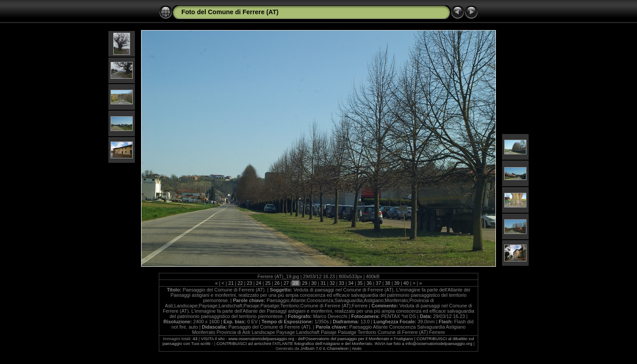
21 (231, 283)
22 (240, 283)
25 (268, 283)
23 (249, 283)
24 (259, 283)
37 (378, 283)
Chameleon (338, 348)
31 (323, 283)
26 (277, 283)
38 (388, 283)
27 (286, 283)
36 (369, 283)
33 (342, 283)
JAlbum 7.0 (311, 348)
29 (305, 283)
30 (314, 283)
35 (360, 283)
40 (406, 283)
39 (397, 283)
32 (332, 283)
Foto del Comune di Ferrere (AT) (230, 12)
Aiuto (357, 348)
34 (351, 283)
